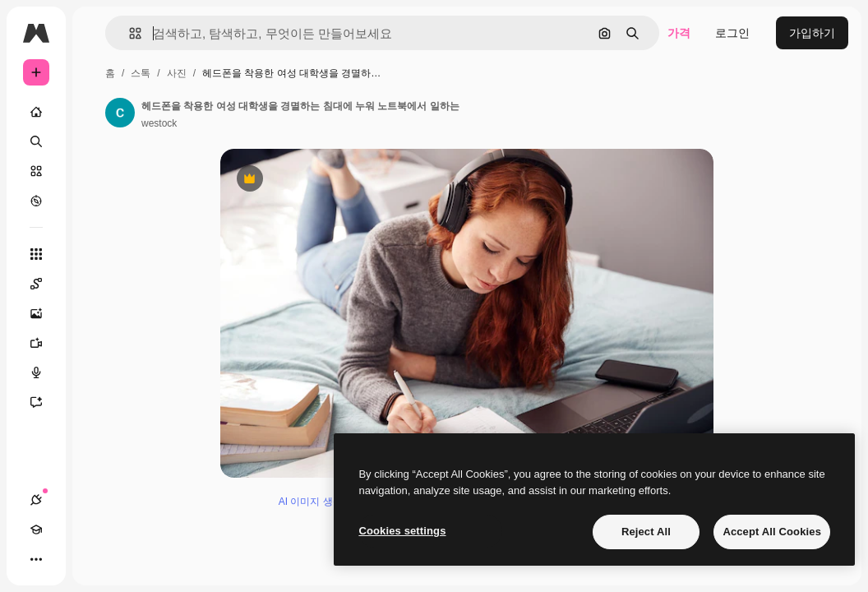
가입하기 (812, 33)
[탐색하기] (36, 201)
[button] (129, 33)
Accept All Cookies (772, 532)
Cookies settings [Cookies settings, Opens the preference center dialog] (402, 531)
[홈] (36, 112)
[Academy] (36, 530)
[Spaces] (44, 284)
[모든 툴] (36, 254)
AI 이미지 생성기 (316, 502)
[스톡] (36, 171)
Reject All (646, 532)
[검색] (36, 141)
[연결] (36, 500)
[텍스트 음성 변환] (44, 372)
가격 (679, 33)
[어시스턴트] (44, 402)
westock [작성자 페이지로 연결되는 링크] (159, 123)
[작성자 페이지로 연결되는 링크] (120, 113)
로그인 (732, 33)
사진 (177, 73)
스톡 (141, 73)
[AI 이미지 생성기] (44, 313)
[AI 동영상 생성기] (44, 343)
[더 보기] (36, 559)
